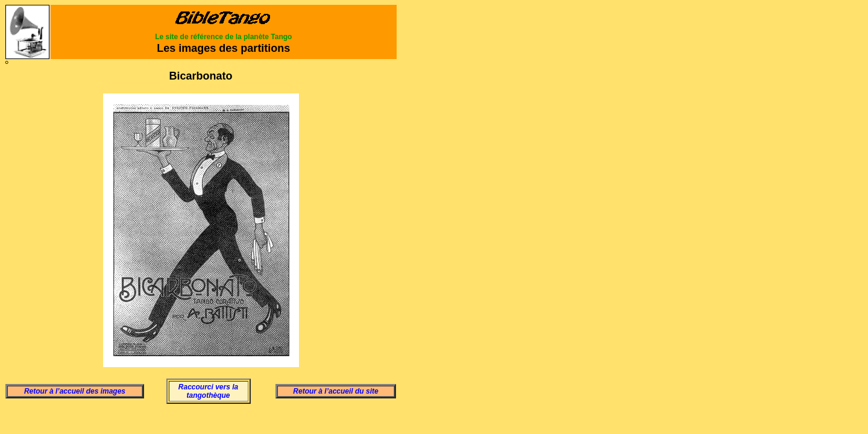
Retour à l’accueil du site (335, 391)
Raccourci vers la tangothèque (208, 391)
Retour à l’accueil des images (75, 391)
